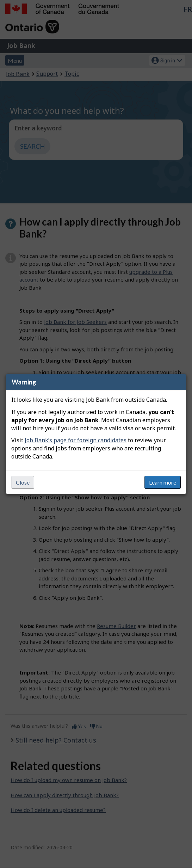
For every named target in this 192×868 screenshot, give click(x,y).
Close (23, 482)
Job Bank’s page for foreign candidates (76, 440)
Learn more (163, 482)
